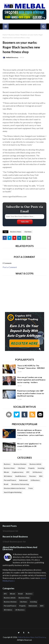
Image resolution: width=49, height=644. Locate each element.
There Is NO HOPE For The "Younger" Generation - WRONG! (31, 367)
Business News (14, 35)
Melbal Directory (12, 57)
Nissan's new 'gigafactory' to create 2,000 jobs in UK (29, 445)
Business (7, 464)
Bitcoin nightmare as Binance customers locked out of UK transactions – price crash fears (30, 433)
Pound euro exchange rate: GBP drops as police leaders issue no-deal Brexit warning (31, 393)
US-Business (35, 480)
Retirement (23, 480)
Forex (31, 488)
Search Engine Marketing (13, 492)
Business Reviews (20, 464)
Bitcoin (6, 472)
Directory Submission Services (15, 488)
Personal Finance (10, 480)
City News (28, 232)
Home (5, 35)
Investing (41, 468)
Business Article (35, 464)
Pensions (33, 476)
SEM (41, 476)
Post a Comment (10, 267)
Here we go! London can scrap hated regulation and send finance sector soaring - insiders (31, 380)
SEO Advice (8, 476)
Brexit (6, 484)
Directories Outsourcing (20, 484)
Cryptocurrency (18, 472)
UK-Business (37, 472)
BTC (28, 472)
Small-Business (21, 476)
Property (31, 468)
